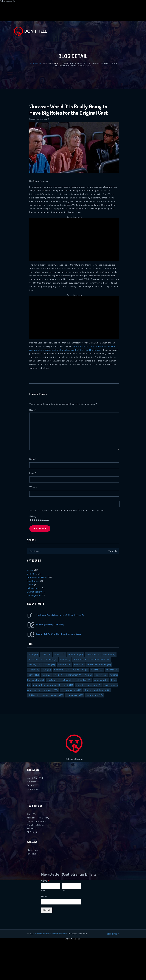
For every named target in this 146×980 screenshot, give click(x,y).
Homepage (36, 64)
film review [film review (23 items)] (62, 670)
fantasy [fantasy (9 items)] (34, 670)
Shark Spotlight (35, 592)
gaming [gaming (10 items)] (97, 670)
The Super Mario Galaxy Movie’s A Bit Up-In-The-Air (60, 615)
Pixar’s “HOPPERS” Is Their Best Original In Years (59, 634)
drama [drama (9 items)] (79, 665)
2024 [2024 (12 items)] (33, 654)
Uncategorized (34, 595)
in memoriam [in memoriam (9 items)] (74, 675)
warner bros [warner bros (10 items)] (95, 695)
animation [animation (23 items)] (35, 660)
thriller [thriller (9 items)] (33, 695)
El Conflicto (33, 832)
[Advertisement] (73, 9)
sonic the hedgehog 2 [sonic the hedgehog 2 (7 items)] (88, 685)
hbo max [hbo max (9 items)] (112, 670)
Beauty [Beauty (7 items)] (65, 660)
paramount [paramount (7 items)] (101, 680)
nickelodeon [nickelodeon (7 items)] (83, 680)
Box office (32, 574)
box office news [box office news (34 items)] (100, 660)
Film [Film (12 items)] (47, 670)
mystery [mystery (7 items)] (53, 680)
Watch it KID (33, 829)
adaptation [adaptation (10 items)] (75, 654)
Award (30, 570)
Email (33, 473)
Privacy (30, 785)
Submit (47, 910)
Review (33, 410)
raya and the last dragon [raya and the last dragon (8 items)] (47, 685)
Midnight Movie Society (38, 818)
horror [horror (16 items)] (34, 675)
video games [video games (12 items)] (75, 695)
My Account (33, 850)
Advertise (32, 782)
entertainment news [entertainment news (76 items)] (99, 665)
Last (63, 891)
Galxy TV (32, 814)
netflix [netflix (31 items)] (67, 680)
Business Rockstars (36, 821)
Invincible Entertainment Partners (51, 934)
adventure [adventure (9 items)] (93, 654)
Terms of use (33, 789)
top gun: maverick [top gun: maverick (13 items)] (52, 695)
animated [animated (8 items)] (109, 654)
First (43, 891)
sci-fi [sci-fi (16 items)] (68, 685)
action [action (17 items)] (59, 654)
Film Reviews (33, 581)
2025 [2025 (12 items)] (46, 654)
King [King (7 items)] (88, 675)
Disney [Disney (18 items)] (49, 665)
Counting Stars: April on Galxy (50, 624)
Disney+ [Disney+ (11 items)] (64, 665)
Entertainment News (56, 64)
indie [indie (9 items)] (58, 675)
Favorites (31, 854)
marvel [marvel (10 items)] (101, 675)
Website (33, 487)
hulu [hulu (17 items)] (47, 675)
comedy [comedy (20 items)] (34, 665)
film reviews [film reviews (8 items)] (80, 670)
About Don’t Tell (35, 778)
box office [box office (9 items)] (80, 660)
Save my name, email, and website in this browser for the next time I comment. (67, 510)
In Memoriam (33, 588)
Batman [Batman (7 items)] (51, 660)
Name (33, 459)
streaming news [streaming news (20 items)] (71, 690)
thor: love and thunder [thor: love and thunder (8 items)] (97, 690)
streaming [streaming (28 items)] (51, 690)
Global (30, 585)
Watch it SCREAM (36, 825)
